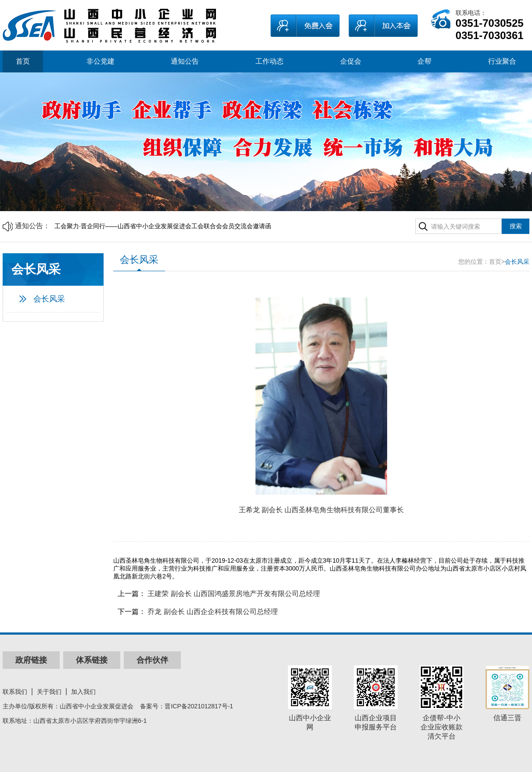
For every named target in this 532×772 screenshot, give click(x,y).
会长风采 (49, 299)
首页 (23, 61)
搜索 (516, 226)
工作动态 (270, 61)
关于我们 (49, 692)
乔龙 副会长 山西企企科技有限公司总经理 (213, 612)
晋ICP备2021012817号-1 (199, 706)
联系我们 (15, 692)
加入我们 (83, 692)
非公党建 (101, 61)
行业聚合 (502, 61)
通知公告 (185, 61)
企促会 (351, 61)
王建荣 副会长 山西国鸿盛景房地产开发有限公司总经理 (234, 594)
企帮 (424, 61)
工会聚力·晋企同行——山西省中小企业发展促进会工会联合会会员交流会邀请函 (163, 226)
